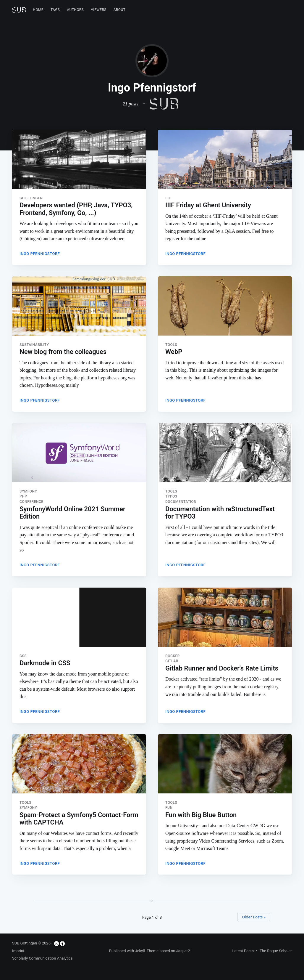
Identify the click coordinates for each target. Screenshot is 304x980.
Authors (75, 10)
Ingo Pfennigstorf (40, 254)
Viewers (99, 10)
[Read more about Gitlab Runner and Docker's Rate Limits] (225, 619)
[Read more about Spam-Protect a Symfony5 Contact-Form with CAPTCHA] (79, 766)
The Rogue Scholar (276, 951)
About (120, 10)
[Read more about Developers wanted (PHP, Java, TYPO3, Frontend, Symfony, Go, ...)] (79, 159)
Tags (55, 10)
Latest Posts (243, 951)
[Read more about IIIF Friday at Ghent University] (225, 159)
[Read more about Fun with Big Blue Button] (225, 766)
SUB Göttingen (25, 943)
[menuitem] (38, 10)
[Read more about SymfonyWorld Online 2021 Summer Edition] (79, 454)
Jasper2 (183, 951)
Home (38, 10)
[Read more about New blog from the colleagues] (79, 307)
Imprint (18, 951)
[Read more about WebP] (225, 307)
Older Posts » (254, 917)
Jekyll (140, 951)
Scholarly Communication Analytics (42, 958)
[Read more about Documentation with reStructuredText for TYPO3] (225, 454)
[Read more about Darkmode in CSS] (79, 619)
